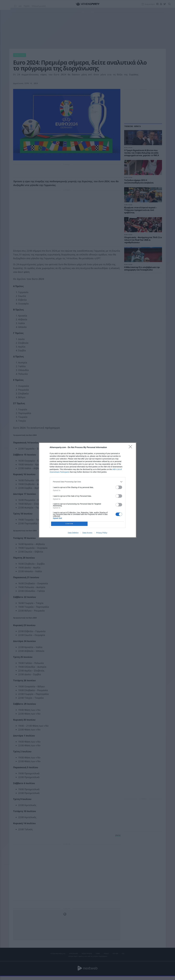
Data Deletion (73, 533)
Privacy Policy (102, 533)
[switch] (119, 487)
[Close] (131, 448)
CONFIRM (69, 524)
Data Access (87, 533)
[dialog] (88, 490)
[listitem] (88, 482)
